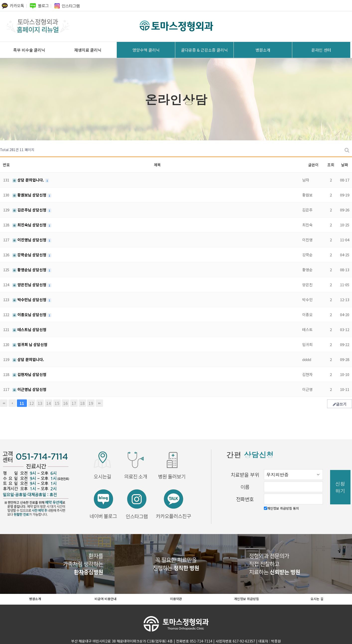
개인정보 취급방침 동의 (283, 508)
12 (32, 403)
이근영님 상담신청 (29, 389)
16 (65, 403)
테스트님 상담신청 (29, 329)
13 (40, 403)
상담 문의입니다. (29, 180)
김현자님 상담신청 (29, 374)
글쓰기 (340, 404)
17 (74, 403)
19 (91, 403)
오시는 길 (317, 599)
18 (82, 403)
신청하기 (340, 487)
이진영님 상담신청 (30, 240)
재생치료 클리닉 (88, 50)
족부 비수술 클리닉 (29, 50)
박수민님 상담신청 (30, 300)
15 (57, 403)
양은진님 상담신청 (30, 285)
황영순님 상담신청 (30, 270)
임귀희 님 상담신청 (30, 344)
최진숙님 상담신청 (30, 225)
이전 (12, 403)
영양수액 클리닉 (146, 50)
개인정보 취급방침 (246, 599)
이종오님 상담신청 (30, 315)
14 (49, 403)
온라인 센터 (321, 50)
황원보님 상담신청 (30, 195)
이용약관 (176, 599)
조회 (331, 165)
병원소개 (263, 50)
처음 (4, 403)
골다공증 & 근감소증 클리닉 (204, 50)
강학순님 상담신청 (30, 255)
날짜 (345, 165)
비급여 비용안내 (106, 599)
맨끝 (99, 403)
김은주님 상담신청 (30, 210)
